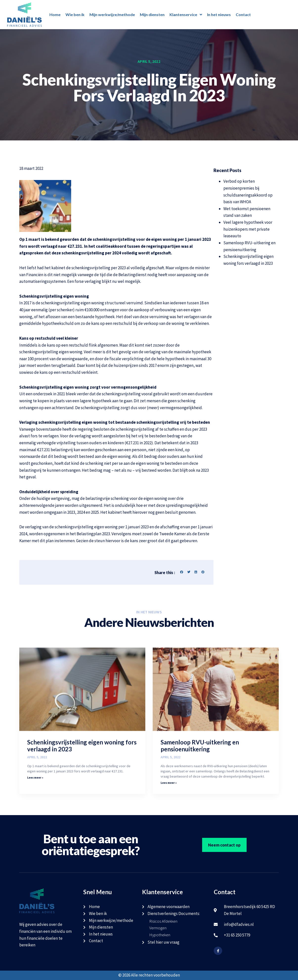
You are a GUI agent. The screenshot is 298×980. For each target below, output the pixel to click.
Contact (243, 14)
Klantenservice (186, 15)
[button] (182, 572)
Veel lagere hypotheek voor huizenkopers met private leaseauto (248, 229)
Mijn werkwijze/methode (112, 14)
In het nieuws (219, 14)
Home (55, 14)
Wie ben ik (75, 14)
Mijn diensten (152, 14)
